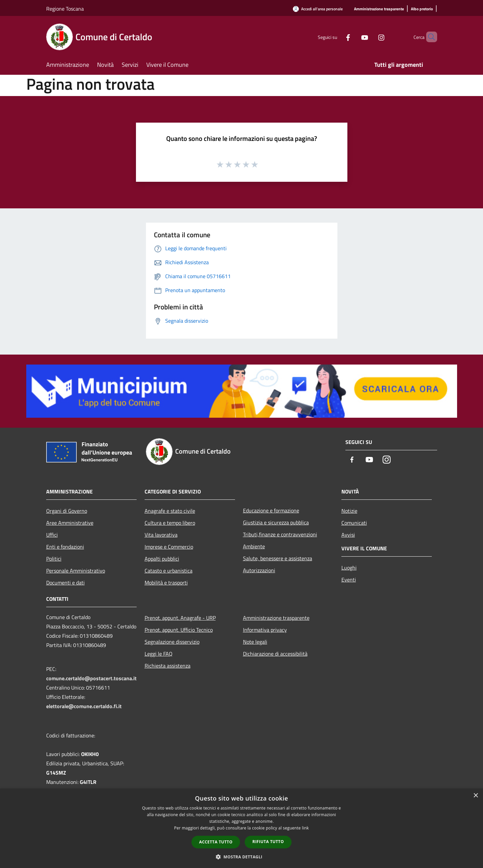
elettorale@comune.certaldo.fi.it (84, 706)
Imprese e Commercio (169, 547)
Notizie (349, 511)
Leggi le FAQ (159, 654)
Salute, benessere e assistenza (278, 558)
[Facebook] (337, 37)
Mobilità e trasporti (166, 583)
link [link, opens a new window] (305, 828)
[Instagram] (370, 37)
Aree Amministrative (70, 523)
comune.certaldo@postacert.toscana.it (91, 678)
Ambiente (254, 546)
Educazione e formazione (271, 510)
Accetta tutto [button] (216, 842)
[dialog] (241, 828)
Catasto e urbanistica (169, 571)
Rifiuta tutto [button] (268, 842)
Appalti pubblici (162, 559)
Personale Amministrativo (76, 571)
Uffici (52, 535)
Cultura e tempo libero (170, 523)
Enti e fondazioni (65, 547)
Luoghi (349, 568)
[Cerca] (429, 37)
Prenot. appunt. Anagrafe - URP (180, 618)
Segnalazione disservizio (172, 642)
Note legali (255, 642)
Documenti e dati (65, 583)
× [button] (476, 796)
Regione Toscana (65, 9)
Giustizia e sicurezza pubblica (276, 522)
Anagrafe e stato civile (170, 511)
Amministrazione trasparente (276, 618)
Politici (54, 559)
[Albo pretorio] (422, 9)
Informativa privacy (265, 630)
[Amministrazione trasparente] (379, 9)
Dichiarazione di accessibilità (275, 654)
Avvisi (348, 535)
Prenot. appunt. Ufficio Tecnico (179, 630)
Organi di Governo (67, 511)
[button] (242, 857)
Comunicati (354, 523)
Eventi (349, 580)
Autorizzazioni (259, 570)
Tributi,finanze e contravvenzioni (280, 534)
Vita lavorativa (161, 535)
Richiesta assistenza (168, 666)
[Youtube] (353, 37)
